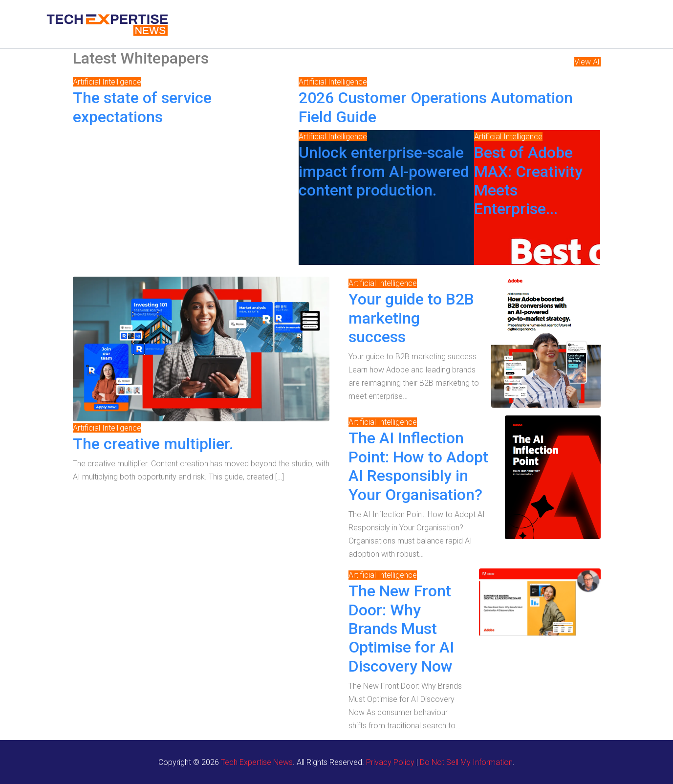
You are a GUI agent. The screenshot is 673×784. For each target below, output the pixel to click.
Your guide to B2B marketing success (411, 318)
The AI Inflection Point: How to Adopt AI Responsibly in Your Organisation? (418, 466)
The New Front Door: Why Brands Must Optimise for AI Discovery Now (401, 629)
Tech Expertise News (257, 762)
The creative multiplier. (153, 444)
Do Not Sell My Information (466, 762)
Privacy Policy (390, 762)
